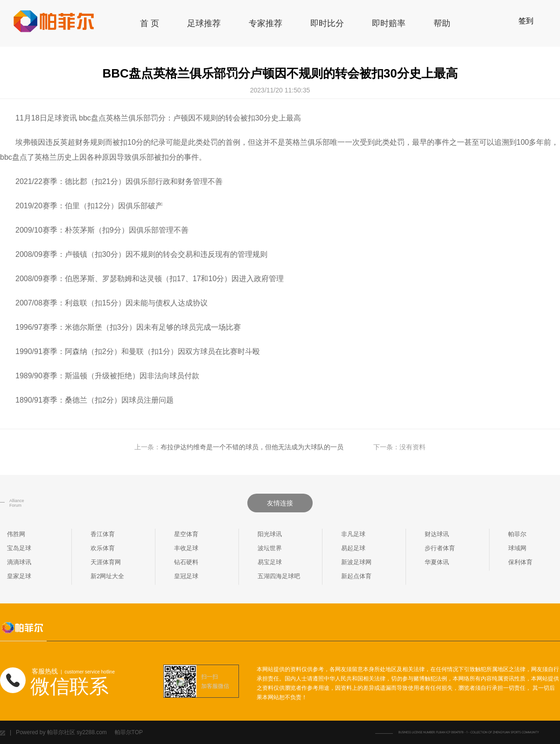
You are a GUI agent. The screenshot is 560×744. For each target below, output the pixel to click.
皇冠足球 (186, 576)
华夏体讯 (437, 562)
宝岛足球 (19, 548)
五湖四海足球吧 (279, 576)
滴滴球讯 (19, 562)
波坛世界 (270, 548)
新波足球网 (356, 562)
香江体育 (103, 534)
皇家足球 (19, 576)
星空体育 (186, 534)
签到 (526, 21)
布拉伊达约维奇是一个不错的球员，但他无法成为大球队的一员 (252, 447)
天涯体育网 (106, 562)
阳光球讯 (270, 534)
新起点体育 (356, 576)
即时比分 (327, 23)
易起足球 (353, 548)
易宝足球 (270, 562)
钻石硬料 (186, 562)
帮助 (442, 23)
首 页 (150, 23)
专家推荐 (266, 23)
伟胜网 (16, 534)
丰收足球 (186, 548)
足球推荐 (204, 23)
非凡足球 (353, 534)
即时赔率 (389, 23)
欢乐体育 (103, 548)
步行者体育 (440, 548)
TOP (137, 732)
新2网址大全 (107, 576)
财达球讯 (437, 534)
